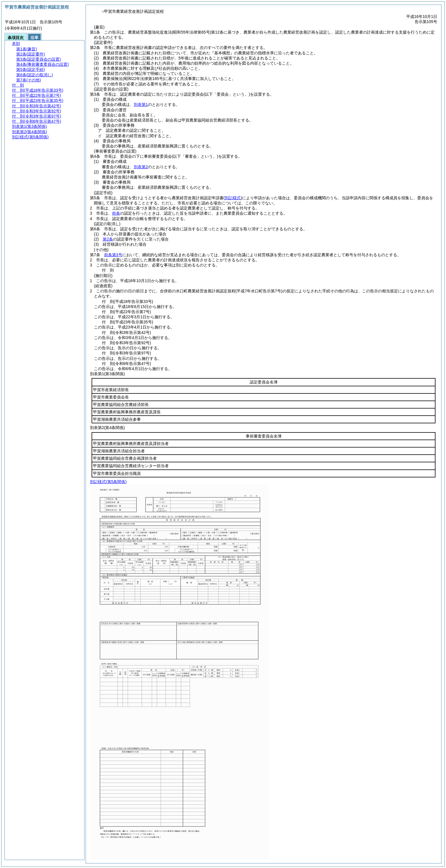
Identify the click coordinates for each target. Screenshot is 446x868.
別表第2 (141, 167)
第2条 (108, 239)
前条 (116, 213)
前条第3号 (113, 255)
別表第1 (141, 104)
